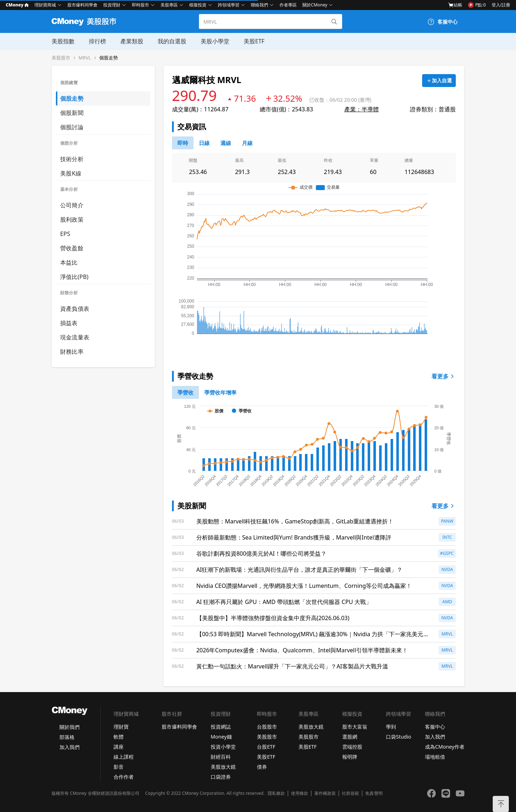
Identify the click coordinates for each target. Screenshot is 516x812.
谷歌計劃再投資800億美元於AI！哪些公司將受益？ (261, 554)
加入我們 (70, 747)
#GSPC (447, 553)
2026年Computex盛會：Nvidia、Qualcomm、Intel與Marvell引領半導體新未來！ (302, 650)
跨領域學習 (229, 5)
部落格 (67, 737)
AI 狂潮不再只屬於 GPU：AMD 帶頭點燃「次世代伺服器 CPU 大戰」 (284, 602)
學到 (391, 727)
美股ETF (254, 41)
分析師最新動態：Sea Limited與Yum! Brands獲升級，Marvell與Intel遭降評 (294, 537)
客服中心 (435, 727)
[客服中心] (443, 22)
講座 (119, 747)
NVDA (447, 569)
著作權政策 (325, 793)
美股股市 (61, 58)
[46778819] (247, 143)
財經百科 (221, 757)
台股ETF (266, 747)
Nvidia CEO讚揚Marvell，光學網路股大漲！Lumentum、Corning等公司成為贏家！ (304, 586)
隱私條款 (276, 793)
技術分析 (72, 159)
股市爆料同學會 (82, 5)
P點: (477, 5)
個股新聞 (72, 113)
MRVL (85, 58)
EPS (65, 234)
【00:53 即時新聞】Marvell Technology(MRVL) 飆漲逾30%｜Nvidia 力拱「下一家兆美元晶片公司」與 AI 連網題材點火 (313, 634)
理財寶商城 (45, 5)
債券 (262, 767)
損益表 (69, 323)
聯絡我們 (259, 5)
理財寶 (121, 727)
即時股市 (140, 5)
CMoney (17, 5)
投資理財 (112, 5)
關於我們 (70, 727)
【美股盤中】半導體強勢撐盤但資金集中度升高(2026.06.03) (273, 618)
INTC (447, 537)
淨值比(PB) (74, 277)
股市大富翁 (355, 727)
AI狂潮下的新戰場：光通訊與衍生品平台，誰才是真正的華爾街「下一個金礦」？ (300, 570)
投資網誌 (221, 727)
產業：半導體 (362, 109)
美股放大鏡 (223, 767)
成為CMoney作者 (445, 747)
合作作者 (124, 777)
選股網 (350, 737)
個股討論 (72, 127)
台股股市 (267, 727)
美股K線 (71, 173)
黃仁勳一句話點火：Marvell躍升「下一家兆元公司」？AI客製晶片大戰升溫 (292, 666)
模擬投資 (198, 5)
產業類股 (132, 41)
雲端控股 (352, 747)
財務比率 (72, 352)
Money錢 (221, 737)
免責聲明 (374, 793)
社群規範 (350, 793)
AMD (447, 602)
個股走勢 (109, 58)
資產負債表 (75, 309)
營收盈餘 (72, 248)
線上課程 (124, 757)
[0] (183, 143)
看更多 (444, 376)
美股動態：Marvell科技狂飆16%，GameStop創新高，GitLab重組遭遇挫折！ (295, 521)
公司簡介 (72, 205)
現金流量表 (75, 337)
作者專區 (288, 5)
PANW (447, 521)
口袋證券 (221, 777)
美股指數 (63, 41)
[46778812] (226, 143)
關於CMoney (315, 5)
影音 (119, 767)
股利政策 (72, 219)
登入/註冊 (501, 5)
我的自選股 (172, 41)
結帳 (455, 5)
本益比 (69, 262)
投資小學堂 (223, 747)
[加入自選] (439, 81)
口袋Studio (398, 737)
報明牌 (350, 757)
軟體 (119, 737)
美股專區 (169, 5)
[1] (220, 392)
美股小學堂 (215, 41)
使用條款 (300, 793)
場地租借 (435, 757)
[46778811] (204, 143)
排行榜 (97, 41)
